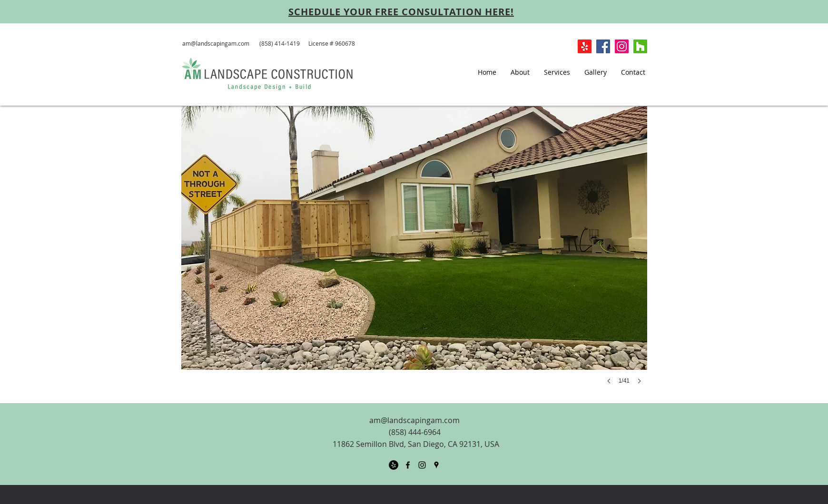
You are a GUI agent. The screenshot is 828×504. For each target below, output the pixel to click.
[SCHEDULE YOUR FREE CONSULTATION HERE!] (401, 11)
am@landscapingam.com (216, 43)
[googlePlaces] (436, 465)
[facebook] (408, 465)
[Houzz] (640, 46)
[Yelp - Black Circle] (394, 465)
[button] (414, 255)
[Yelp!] (585, 46)
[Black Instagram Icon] (422, 465)
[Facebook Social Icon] (603, 46)
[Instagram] (622, 46)
